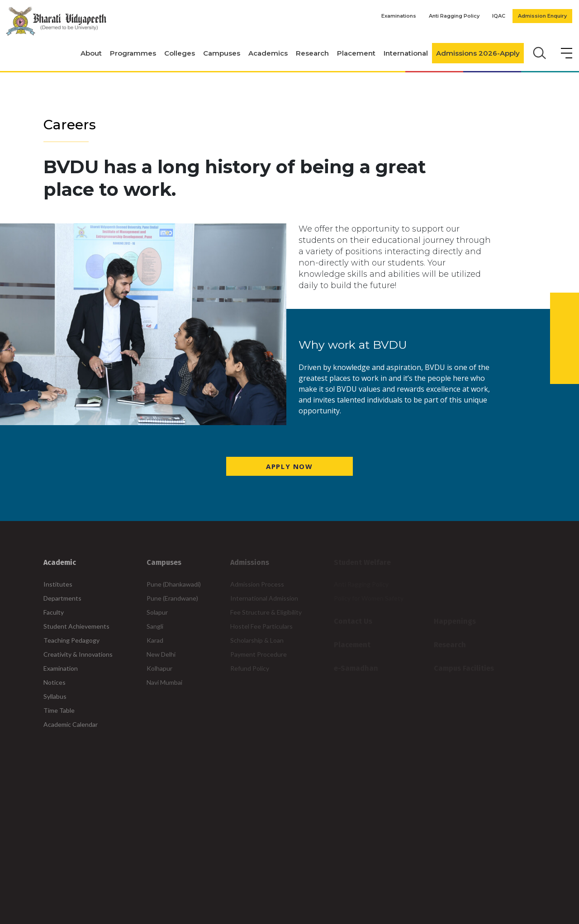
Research (312, 53)
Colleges (180, 53)
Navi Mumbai (164, 682)
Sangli (155, 626)
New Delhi (161, 654)
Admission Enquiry (542, 16)
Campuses (222, 53)
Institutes (58, 584)
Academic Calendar (71, 724)
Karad (155, 640)
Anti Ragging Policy (454, 16)
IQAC (499, 16)
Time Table (59, 710)
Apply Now (289, 466)
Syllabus (55, 696)
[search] (539, 52)
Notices (55, 682)
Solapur (157, 612)
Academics (268, 53)
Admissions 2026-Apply (478, 53)
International (406, 53)
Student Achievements (76, 626)
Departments (62, 598)
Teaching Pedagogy (71, 640)
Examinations (399, 16)
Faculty (54, 612)
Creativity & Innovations (78, 654)
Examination (61, 668)
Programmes (133, 53)
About (91, 53)
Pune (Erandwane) (172, 598)
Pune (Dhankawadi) (174, 584)
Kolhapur (159, 668)
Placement (356, 53)
